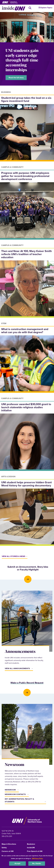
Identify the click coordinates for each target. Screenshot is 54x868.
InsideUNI (31, 848)
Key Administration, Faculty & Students (19, 800)
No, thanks (37, 863)
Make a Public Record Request (27, 683)
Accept (17, 863)
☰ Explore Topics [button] (45, 8)
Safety (4, 848)
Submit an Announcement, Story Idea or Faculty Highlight (28, 568)
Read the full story (16, 78)
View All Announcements (17, 668)
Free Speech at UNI (35, 851)
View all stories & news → (15, 556)
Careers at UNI (8, 851)
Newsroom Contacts (15, 794)
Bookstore (31, 844)
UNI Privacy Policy (37, 858)
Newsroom (10, 790)
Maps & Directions (9, 844)
